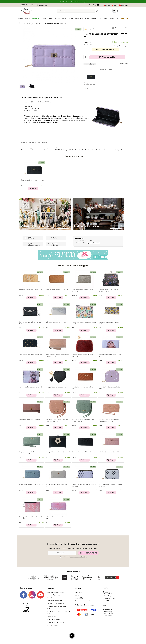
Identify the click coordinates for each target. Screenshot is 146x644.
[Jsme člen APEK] (26, 608)
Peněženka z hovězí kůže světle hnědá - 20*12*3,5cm (83, 291)
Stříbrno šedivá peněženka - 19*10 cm (56, 322)
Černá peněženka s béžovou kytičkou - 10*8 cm (58, 453)
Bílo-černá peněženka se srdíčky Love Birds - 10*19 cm (84, 485)
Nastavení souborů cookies (83, 601)
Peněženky (24, 143)
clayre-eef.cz (51, 622)
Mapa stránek (51, 617)
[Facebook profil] (23, 595)
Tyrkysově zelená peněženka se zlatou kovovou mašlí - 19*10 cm (29, 453)
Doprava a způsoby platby (56, 592)
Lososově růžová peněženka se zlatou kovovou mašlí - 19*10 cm (109, 421)
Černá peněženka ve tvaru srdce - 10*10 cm (57, 388)
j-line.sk (55, 625)
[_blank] (41, 595)
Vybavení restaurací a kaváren (57, 606)
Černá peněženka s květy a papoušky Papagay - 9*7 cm (109, 291)
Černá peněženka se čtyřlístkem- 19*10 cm (89, 84)
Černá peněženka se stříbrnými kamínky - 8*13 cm (30, 323)
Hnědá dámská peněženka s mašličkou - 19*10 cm (83, 388)
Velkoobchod (51, 609)
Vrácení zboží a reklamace (56, 603)
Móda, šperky (31, 143)
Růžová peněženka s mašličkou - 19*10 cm (111, 452)
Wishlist (116, 5)
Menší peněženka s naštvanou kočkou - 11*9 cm (31, 388)
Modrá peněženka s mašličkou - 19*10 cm (31, 485)
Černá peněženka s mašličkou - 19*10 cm (84, 452)
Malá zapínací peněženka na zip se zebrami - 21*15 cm (84, 323)
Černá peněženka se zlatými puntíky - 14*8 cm (31, 356)
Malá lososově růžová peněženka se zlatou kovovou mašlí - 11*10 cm (57, 421)
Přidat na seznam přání (121, 28)
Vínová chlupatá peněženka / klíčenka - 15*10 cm (83, 356)
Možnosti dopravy (90, 64)
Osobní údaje (79, 598)
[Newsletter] (62, 553)
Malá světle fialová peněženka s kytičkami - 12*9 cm (110, 388)
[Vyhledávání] (76, 11)
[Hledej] (97, 11)
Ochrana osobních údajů (55, 601)
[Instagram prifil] (32, 595)
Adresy (77, 595)
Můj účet (108, 5)
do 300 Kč (44, 143)
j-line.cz (50, 625)
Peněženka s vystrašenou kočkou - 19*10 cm (110, 356)
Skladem (38, 143)
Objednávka (124, 5)
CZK (94, 5)
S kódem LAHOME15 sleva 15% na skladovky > (73, 2)
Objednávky (79, 592)
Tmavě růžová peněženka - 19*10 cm (29, 420)
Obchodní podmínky (54, 595)
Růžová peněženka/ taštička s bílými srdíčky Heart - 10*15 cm (31, 518)
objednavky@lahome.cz (93, 243)
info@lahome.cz (43, 5)
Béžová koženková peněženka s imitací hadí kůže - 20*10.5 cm (57, 356)
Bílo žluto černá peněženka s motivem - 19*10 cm (109, 323)
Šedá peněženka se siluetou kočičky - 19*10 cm (58, 485)
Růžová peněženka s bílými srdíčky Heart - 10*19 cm (57, 518)
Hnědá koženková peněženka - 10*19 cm (57, 290)
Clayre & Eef (90, 29)
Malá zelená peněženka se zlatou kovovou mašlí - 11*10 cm (84, 421)
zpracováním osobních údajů (78, 557)
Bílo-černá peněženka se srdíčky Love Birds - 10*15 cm (111, 485)
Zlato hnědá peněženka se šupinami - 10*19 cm (31, 291)
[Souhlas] (60, 557)
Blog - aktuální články (54, 619)
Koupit (34, 189)
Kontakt (50, 598)
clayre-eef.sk (60, 622)
